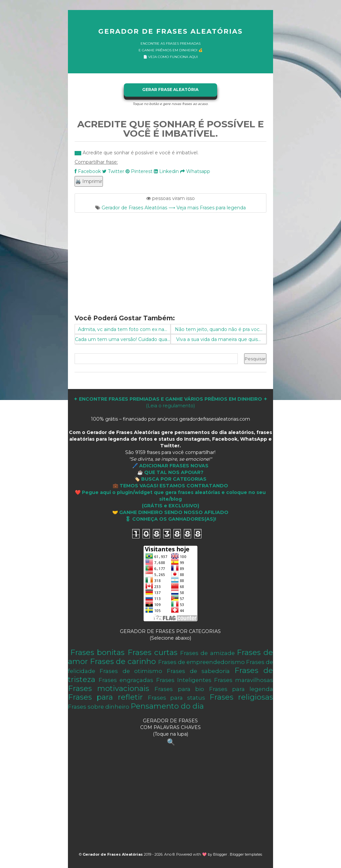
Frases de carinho (123, 661)
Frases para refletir (105, 697)
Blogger (221, 854)
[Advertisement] (171, 259)
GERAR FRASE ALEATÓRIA (170, 89)
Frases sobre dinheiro (99, 707)
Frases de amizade (207, 653)
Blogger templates (246, 854)
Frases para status (176, 698)
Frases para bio (179, 689)
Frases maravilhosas (244, 680)
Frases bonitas (97, 652)
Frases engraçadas (126, 680)
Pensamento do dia (167, 706)
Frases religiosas (241, 697)
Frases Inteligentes (184, 680)
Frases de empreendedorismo (201, 662)
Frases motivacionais (109, 688)
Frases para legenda (241, 689)
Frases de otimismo (131, 671)
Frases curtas (153, 652)
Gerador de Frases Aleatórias (170, 31)
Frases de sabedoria (198, 671)
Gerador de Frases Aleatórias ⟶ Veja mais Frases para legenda (174, 208)
